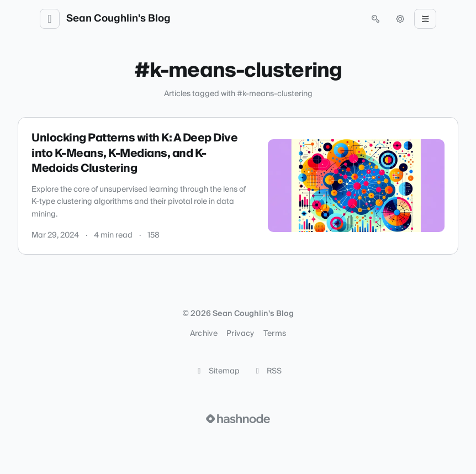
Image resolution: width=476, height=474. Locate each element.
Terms (275, 334)
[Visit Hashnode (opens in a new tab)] (238, 419)
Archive (204, 334)
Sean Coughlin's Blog (118, 19)
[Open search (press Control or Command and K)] (375, 19)
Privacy (240, 334)
